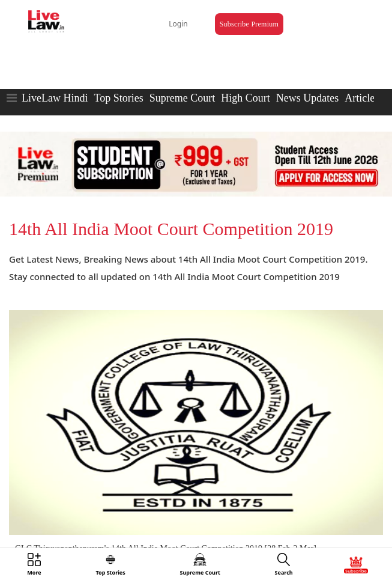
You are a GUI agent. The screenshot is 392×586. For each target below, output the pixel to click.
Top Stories (118, 98)
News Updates (307, 98)
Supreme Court (182, 98)
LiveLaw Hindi (55, 98)
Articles (362, 98)
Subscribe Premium (249, 24)
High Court (246, 98)
